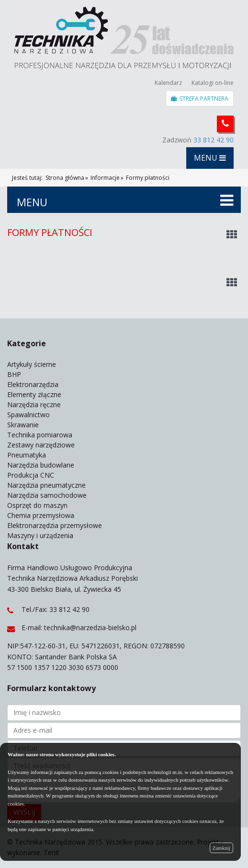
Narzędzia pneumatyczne (46, 485)
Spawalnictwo (28, 415)
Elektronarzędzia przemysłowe (55, 525)
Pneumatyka (27, 455)
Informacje (105, 178)
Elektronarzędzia (33, 384)
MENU (210, 158)
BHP (14, 374)
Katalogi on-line (213, 83)
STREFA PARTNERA (200, 99)
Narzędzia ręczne (34, 405)
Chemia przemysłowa (41, 515)
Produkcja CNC (31, 475)
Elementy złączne (34, 394)
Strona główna (65, 178)
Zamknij (221, 848)
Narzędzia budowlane (41, 465)
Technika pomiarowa (40, 435)
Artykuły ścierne (32, 364)
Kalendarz (168, 83)
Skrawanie (23, 425)
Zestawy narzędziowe (41, 445)
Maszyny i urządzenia (40, 535)
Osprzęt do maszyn (37, 505)
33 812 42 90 (214, 140)
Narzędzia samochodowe (47, 495)
